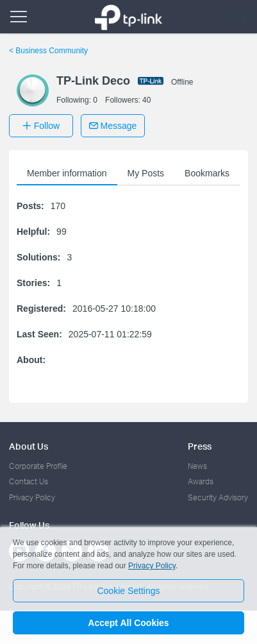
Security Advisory (218, 497)
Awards (201, 481)
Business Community (48, 51)
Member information (67, 173)
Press (200, 446)
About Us (29, 446)
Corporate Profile (38, 466)
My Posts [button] (146, 173)
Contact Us (29, 481)
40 (146, 100)
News (197, 466)
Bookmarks (207, 173)
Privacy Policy (32, 497)
